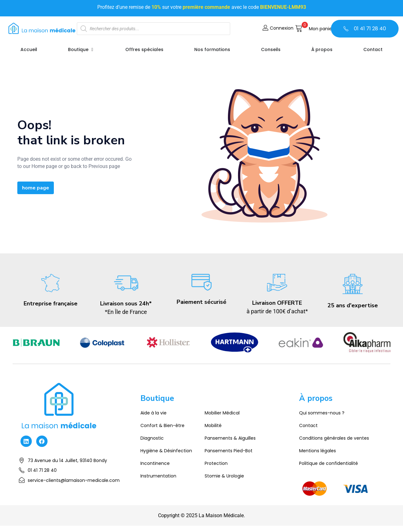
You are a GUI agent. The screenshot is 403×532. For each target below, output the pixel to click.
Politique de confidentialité (329, 463)
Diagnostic (152, 438)
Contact (308, 425)
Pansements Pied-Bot (229, 451)
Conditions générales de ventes (334, 438)
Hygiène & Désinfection (166, 451)
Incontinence (155, 463)
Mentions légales (318, 451)
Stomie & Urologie (224, 476)
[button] (314, 29)
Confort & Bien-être (162, 425)
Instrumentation (158, 476)
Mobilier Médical (222, 413)
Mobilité (213, 425)
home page (36, 188)
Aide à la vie (153, 413)
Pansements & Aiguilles (230, 438)
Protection (216, 463)
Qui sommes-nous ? (322, 413)
